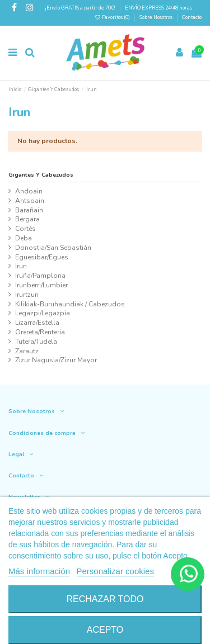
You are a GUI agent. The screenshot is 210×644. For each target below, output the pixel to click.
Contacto (192, 17)
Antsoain (30, 201)
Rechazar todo (105, 599)
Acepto (105, 630)
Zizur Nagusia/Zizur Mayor (56, 360)
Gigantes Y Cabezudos (41, 175)
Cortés (25, 229)
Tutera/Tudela (36, 342)
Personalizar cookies (115, 571)
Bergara (27, 219)
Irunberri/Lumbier (41, 285)
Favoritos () (113, 17)
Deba (24, 238)
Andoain (29, 191)
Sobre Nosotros (156, 17)
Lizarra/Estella (37, 323)
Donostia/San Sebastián (53, 248)
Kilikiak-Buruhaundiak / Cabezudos (70, 304)
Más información (39, 571)
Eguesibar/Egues (42, 257)
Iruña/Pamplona (40, 276)
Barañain (29, 210)
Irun (21, 266)
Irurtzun (27, 295)
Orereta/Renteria (40, 332)
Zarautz (27, 351)
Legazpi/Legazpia (43, 313)
